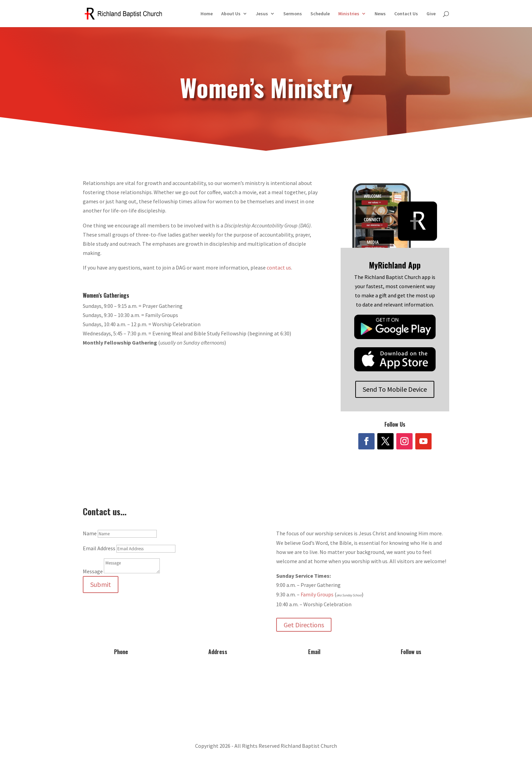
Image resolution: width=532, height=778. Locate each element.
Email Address (99, 548)
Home (207, 14)
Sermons (293, 14)
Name (90, 533)
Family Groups (317, 594)
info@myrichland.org (314, 672)
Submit (101, 584)
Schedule (320, 14)
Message (93, 571)
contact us (279, 267)
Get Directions (304, 625)
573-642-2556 (121, 672)
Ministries (349, 14)
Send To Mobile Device (395, 389)
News (380, 14)
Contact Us (406, 14)
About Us (231, 14)
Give (431, 14)
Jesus (262, 14)
